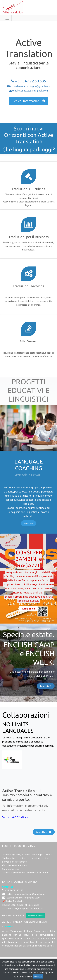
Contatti (28, 523)
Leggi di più (46, 686)
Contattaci (44, 832)
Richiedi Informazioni (29, 101)
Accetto (38, 977)
